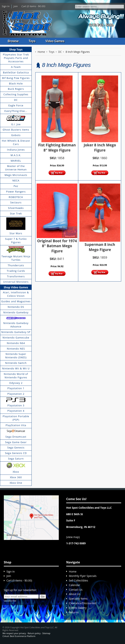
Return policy (34, 633)
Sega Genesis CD (16, 453)
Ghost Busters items (16, 130)
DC (16, 100)
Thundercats (16, 265)
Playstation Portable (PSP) (16, 418)
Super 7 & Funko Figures (16, 241)
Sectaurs (16, 203)
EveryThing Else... (16, 111)
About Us (75, 594)
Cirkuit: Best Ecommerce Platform (19, 636)
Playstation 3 (16, 405)
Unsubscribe (10, 601)
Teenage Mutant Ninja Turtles (16, 258)
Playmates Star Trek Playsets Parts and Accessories (16, 58)
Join (16, 6)
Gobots (16, 135)
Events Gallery (78, 608)
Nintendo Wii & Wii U (16, 369)
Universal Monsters (16, 282)
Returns (74, 612)
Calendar (75, 585)
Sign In (6, 6)
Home (73, 571)
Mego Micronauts (16, 175)
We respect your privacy (14, 633)
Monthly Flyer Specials (83, 576)
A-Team (16, 67)
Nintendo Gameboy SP (16, 332)
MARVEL (16, 161)
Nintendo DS (16, 307)
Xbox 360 (16, 477)
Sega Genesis (16, 448)
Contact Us (76, 590)
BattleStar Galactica (16, 72)
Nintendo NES (16, 349)
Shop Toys (16, 49)
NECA (16, 181)
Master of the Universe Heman (16, 168)
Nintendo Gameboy (16, 312)
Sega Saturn (16, 459)
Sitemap (46, 633)
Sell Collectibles (78, 581)
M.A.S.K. (16, 155)
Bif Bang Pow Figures (16, 78)
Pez (16, 186)
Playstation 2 (16, 394)
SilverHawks (16, 208)
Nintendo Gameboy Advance (16, 325)
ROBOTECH (16, 197)
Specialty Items (78, 599)
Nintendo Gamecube (16, 338)
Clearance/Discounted (83, 603)
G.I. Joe (16, 124)
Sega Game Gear (16, 442)
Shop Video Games (16, 287)
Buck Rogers (16, 89)
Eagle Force (16, 105)
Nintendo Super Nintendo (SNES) (16, 356)
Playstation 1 (16, 388)
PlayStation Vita (16, 425)
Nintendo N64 (16, 343)
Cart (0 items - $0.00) (33, 6)
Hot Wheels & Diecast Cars (16, 143)
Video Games (55, 41)
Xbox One (16, 483)
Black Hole (16, 83)
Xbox (16, 472)
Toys (32, 41)
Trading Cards (16, 271)
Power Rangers (16, 192)
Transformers (16, 276)
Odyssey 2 (16, 383)
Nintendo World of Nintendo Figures (16, 376)
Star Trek (16, 214)
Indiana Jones (16, 150)
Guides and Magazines (16, 301)
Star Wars (16, 233)
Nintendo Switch (16, 363)
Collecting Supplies (16, 95)
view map (73, 537)
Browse (13, 41)
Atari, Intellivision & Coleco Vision (16, 294)
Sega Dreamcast (16, 437)
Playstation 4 (16, 411)
